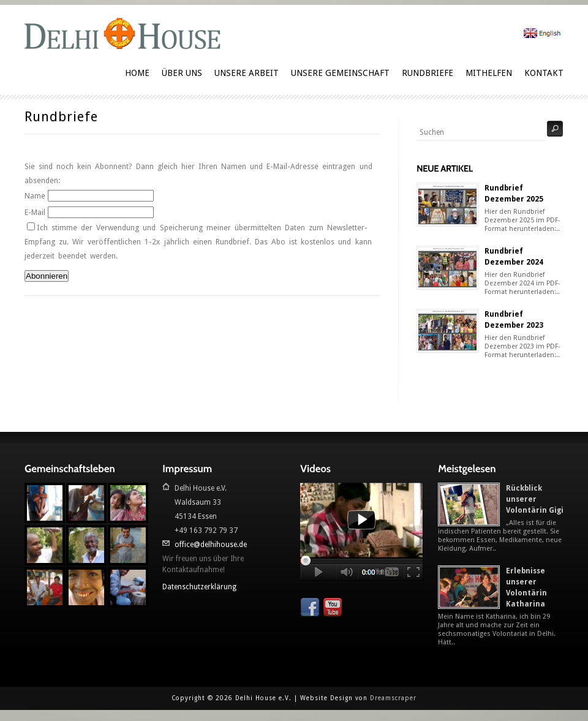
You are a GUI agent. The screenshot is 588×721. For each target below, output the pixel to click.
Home (137, 73)
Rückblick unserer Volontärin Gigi (535, 499)
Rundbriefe (428, 73)
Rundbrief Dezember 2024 (514, 257)
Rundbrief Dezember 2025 (514, 194)
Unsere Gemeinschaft (340, 73)
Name (35, 196)
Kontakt (544, 73)
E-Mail (35, 212)
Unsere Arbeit (247, 73)
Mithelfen (489, 73)
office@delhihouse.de (211, 545)
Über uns (182, 73)
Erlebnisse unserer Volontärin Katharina (526, 587)
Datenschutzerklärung (199, 587)
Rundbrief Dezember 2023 (514, 320)
